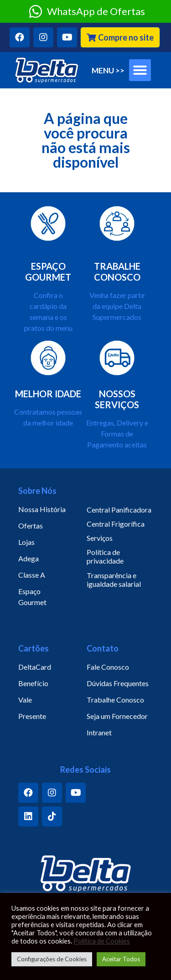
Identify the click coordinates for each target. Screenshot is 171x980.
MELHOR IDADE (48, 394)
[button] (120, 37)
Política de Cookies (102, 941)
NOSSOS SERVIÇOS (117, 399)
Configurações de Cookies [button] (52, 959)
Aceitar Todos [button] (121, 959)
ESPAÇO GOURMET (48, 272)
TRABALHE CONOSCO (117, 272)
